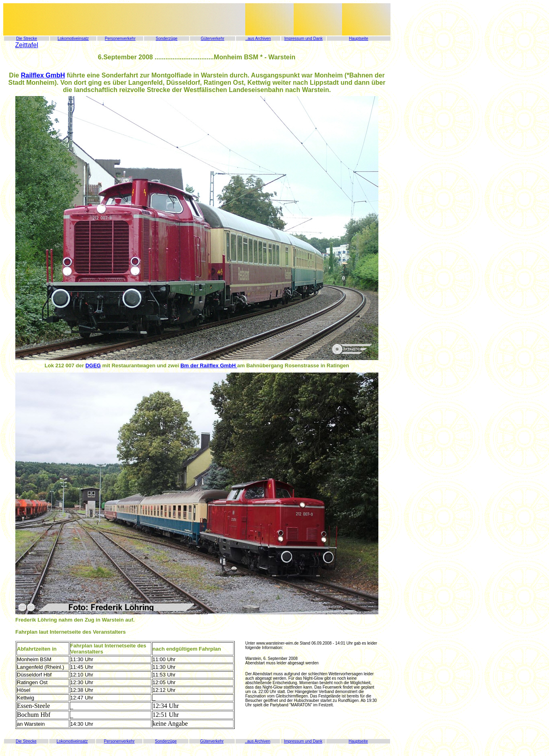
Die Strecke (27, 39)
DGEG (93, 365)
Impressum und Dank (304, 39)
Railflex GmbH (43, 75)
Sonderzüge (167, 39)
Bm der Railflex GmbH (209, 365)
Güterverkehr (213, 39)
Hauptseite (359, 39)
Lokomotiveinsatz (73, 39)
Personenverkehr (120, 39)
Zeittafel (27, 45)
